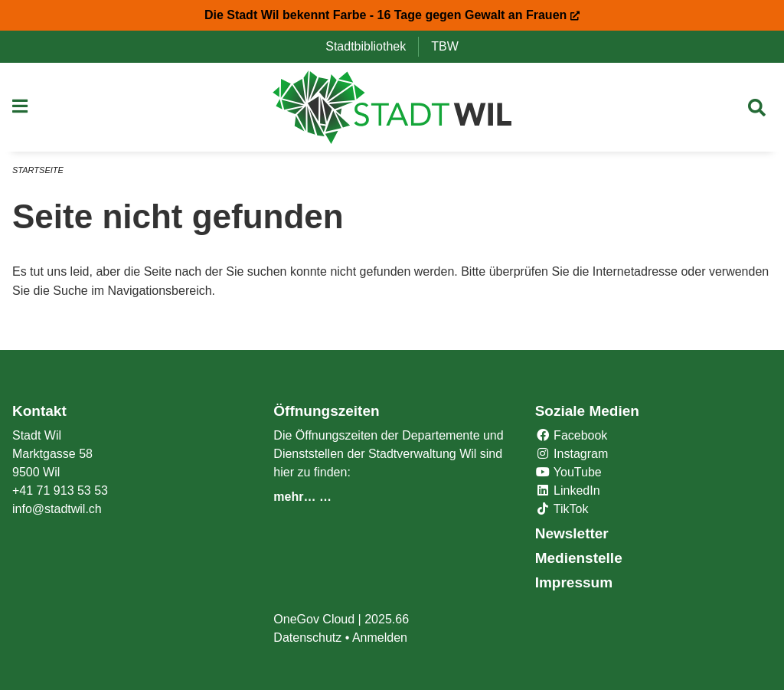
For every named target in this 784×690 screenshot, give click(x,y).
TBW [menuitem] (451, 46)
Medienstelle (579, 558)
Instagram (572, 454)
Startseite (38, 170)
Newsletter (572, 533)
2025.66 (387, 619)
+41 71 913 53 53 (60, 491)
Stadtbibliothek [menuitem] (372, 46)
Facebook (572, 435)
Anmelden (380, 638)
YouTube (568, 472)
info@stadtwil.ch (57, 509)
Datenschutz (307, 638)
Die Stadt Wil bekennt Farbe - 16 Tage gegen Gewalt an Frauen (392, 15)
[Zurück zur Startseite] (392, 107)
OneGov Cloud (314, 619)
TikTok (562, 509)
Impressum (574, 582)
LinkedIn (568, 491)
